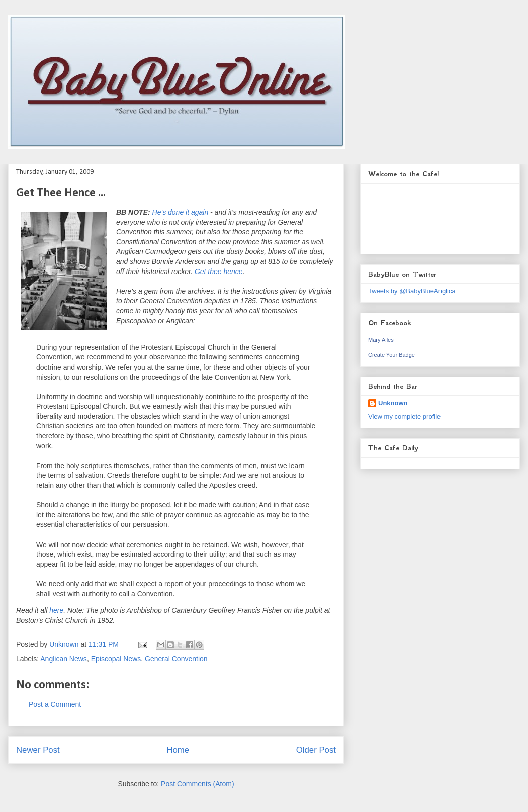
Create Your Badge (391, 355)
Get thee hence (219, 272)
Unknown (393, 403)
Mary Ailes (381, 340)
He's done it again (181, 212)
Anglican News (64, 659)
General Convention (176, 659)
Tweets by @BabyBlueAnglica (412, 291)
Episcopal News (116, 659)
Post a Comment (55, 704)
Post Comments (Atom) (197, 784)
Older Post (316, 750)
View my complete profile (404, 417)
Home (178, 750)
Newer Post (38, 750)
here (56, 610)
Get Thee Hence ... (61, 193)
